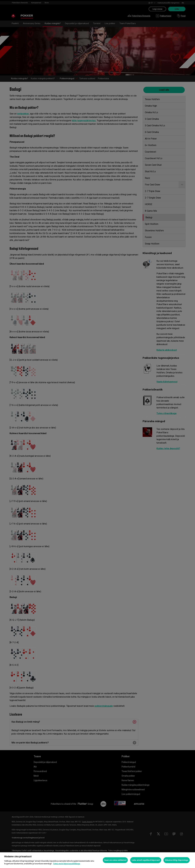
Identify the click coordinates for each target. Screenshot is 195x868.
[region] (97, 860)
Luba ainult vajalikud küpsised (146, 860)
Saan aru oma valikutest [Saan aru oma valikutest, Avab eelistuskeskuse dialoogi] (115, 860)
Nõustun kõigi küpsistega (177, 860)
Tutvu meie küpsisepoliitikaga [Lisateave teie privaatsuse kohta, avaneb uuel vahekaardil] (67, 864)
